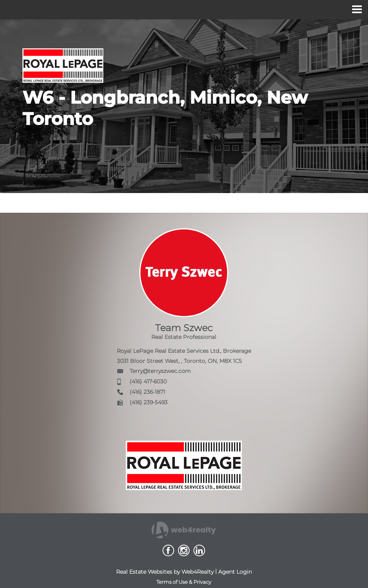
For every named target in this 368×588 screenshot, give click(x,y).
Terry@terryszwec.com (160, 371)
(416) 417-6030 (148, 381)
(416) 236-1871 (147, 392)
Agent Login (235, 572)
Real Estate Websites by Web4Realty (165, 572)
